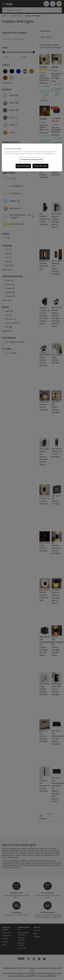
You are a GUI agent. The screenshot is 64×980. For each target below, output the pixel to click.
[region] (32, 158)
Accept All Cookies (40, 166)
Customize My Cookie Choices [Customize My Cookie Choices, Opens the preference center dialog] (31, 160)
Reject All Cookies (23, 166)
